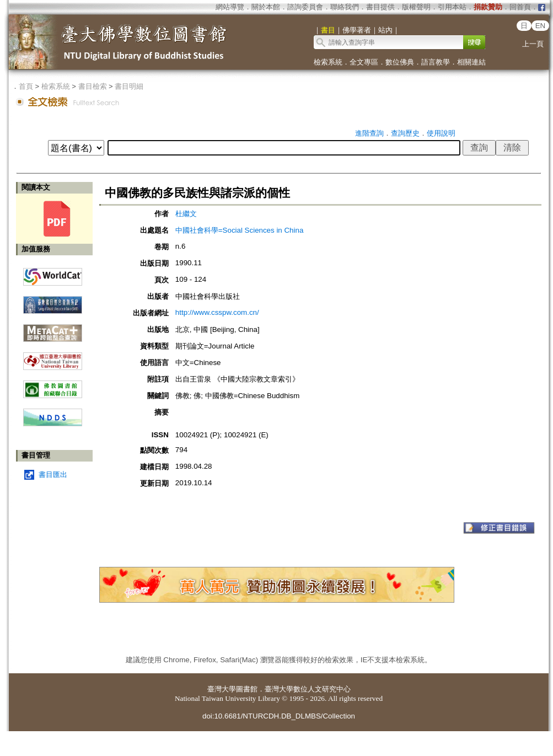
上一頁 (533, 44)
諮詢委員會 (305, 7)
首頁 (26, 86)
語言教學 (436, 62)
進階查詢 (369, 133)
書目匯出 (53, 474)
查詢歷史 (405, 133)
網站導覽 (230, 7)
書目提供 (380, 7)
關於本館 (266, 7)
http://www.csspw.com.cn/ (217, 312)
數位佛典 (400, 62)
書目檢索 (93, 86)
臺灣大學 (222, 689)
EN (541, 26)
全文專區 (364, 62)
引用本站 (452, 7)
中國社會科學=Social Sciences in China (239, 230)
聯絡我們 (345, 7)
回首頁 (520, 7)
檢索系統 (328, 62)
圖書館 (247, 689)
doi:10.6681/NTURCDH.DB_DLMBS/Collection (279, 716)
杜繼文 (186, 214)
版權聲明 (416, 7)
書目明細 (129, 86)
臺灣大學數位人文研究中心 (308, 689)
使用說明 (441, 133)
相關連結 (471, 62)
